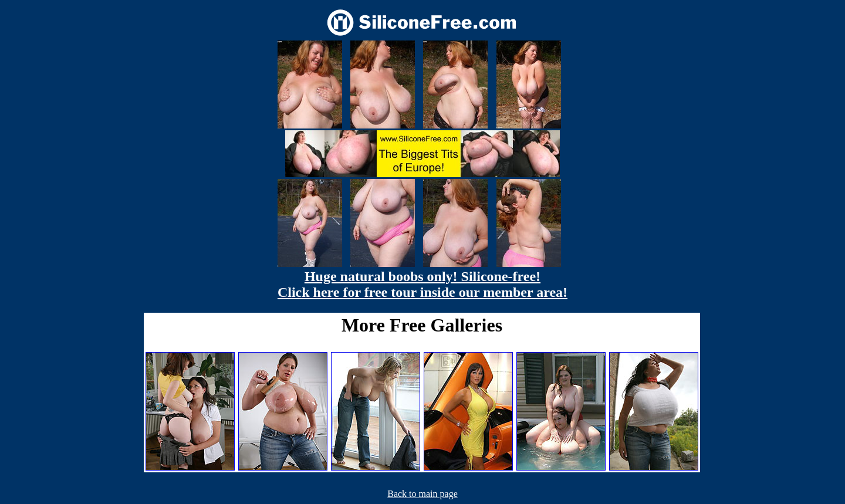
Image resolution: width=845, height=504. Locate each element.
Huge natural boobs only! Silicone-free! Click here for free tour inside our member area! (422, 284)
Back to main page (422, 494)
